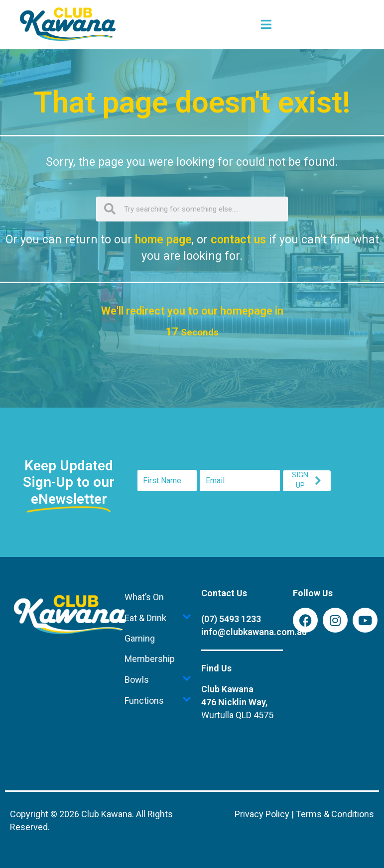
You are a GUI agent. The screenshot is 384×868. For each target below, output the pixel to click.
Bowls (158, 679)
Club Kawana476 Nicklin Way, (237, 702)
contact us (238, 240)
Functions (158, 700)
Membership (150, 659)
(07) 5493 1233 (231, 619)
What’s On (144, 597)
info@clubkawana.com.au (254, 632)
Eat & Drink (158, 618)
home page (163, 240)
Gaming (140, 638)
